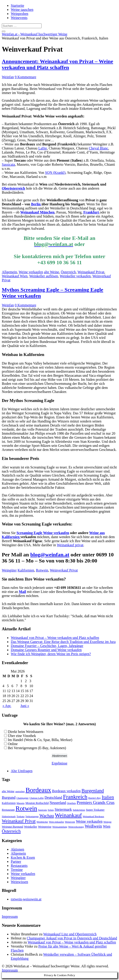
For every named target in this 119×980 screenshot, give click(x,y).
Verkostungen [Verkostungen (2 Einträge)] (32, 816)
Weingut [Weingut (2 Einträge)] (107, 822)
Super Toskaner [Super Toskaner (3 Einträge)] (95, 810)
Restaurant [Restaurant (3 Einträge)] (8, 810)
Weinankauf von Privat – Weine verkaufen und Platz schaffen (55, 638)
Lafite (43, 148)
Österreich (68, 272)
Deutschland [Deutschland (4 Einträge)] (53, 798)
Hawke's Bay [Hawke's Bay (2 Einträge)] (95, 798)
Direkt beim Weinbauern (25, 732)
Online (13, 744)
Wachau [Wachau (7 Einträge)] (47, 816)
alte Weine (52, 272)
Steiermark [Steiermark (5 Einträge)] (63, 809)
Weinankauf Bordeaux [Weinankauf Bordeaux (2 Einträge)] (93, 816)
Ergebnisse (59, 763)
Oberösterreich (13, 188)
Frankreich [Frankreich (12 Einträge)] (75, 797)
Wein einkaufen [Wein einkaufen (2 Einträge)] (56, 822)
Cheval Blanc (98, 148)
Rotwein (42, 570)
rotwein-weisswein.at (26, 899)
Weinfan (8, 77)
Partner (16, 862)
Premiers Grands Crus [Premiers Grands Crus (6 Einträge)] (96, 802)
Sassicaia (8, 164)
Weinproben (20, 14)
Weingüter (9, 570)
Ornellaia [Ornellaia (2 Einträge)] (71, 803)
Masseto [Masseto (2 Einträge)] (21, 803)
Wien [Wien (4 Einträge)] (107, 826)
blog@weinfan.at (50, 555)
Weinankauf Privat (91, 272)
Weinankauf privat (70, 545)
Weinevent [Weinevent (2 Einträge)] (70, 822)
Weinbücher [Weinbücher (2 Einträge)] (42, 822)
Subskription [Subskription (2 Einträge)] (79, 810)
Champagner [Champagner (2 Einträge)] (22, 798)
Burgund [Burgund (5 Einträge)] (9, 797)
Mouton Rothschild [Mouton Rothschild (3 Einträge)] (37, 803)
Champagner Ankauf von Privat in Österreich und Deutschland (72, 938)
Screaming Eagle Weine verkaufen (43, 533)
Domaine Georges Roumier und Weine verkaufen (46, 650)
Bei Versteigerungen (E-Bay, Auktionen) (37, 748)
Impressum (10, 917)
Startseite (18, 6)
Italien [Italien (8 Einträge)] (108, 797)
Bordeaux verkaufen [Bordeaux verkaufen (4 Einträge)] (66, 791)
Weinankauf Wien (15, 276)
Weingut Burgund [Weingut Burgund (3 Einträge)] (12, 827)
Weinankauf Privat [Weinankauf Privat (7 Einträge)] (19, 821)
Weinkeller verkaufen (75, 276)
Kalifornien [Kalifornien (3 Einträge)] (9, 803)
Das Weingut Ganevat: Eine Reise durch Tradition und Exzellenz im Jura (63, 642)
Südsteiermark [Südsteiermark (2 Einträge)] (9, 816)
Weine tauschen (22, 10)
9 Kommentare (26, 77)
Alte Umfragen (22, 771)
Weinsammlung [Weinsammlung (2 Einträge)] (60, 827)
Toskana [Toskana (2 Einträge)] (21, 816)
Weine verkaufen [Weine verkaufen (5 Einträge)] (89, 821)
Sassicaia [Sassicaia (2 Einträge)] (42, 810)
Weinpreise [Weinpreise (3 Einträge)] (45, 827)
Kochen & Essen (23, 857)
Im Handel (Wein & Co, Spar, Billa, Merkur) (40, 740)
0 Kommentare (26, 305)
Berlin (36, 204)
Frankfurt (91, 212)
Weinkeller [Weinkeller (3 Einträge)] (31, 827)
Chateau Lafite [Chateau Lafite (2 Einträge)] (36, 798)
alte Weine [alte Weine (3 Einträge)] (8, 791)
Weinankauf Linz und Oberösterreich (70, 934)
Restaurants (19, 866)
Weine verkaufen (31, 272)
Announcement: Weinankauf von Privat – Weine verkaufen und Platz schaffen (57, 64)
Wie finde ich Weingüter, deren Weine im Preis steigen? (51, 654)
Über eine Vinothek (22, 736)
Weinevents (19, 18)
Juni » (25, 706)
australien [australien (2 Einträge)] (20, 791)
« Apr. (7, 706)
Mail (22, 592)
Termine (17, 870)
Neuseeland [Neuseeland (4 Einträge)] (58, 803)
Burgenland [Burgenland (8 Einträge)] (93, 791)
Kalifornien (26, 570)
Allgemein (9, 272)
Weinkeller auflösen (44, 276)
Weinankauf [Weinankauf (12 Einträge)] (68, 815)
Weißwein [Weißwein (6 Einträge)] (93, 826)
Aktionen (18, 849)
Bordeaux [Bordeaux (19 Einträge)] (38, 790)
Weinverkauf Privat (64, 570)
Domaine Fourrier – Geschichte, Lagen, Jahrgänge (47, 646)
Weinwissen (19, 882)
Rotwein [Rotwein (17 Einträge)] (26, 809)
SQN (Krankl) (55, 173)
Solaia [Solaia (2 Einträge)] (51, 810)
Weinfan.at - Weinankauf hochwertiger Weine (35, 34)
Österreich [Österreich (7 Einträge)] (11, 831)
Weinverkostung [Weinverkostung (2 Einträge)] (76, 827)
